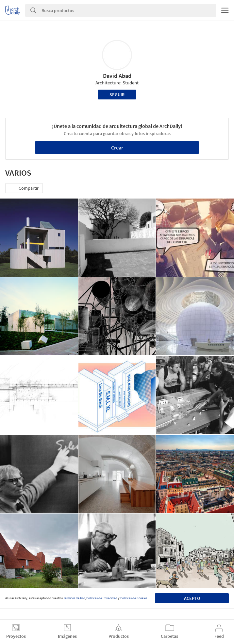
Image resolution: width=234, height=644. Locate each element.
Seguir (117, 95)
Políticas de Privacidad (102, 598)
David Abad (117, 76)
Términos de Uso (74, 598)
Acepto (192, 598)
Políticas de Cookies (134, 598)
